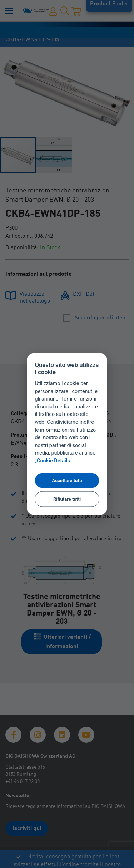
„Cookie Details (52, 461)
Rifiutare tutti (67, 499)
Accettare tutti (67, 480)
